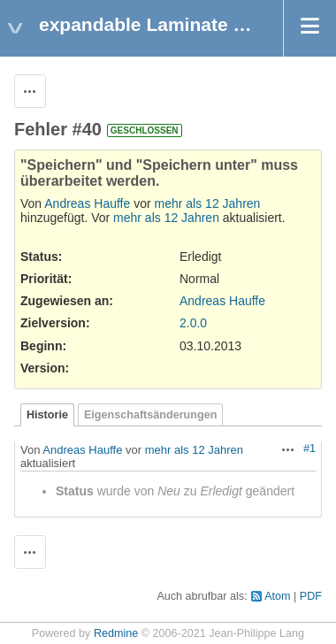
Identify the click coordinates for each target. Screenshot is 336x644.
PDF (311, 596)
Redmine (116, 633)
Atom (277, 596)
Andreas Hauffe (87, 203)
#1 (309, 448)
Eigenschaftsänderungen (150, 415)
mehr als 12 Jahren (208, 203)
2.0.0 (193, 323)
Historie (47, 415)
